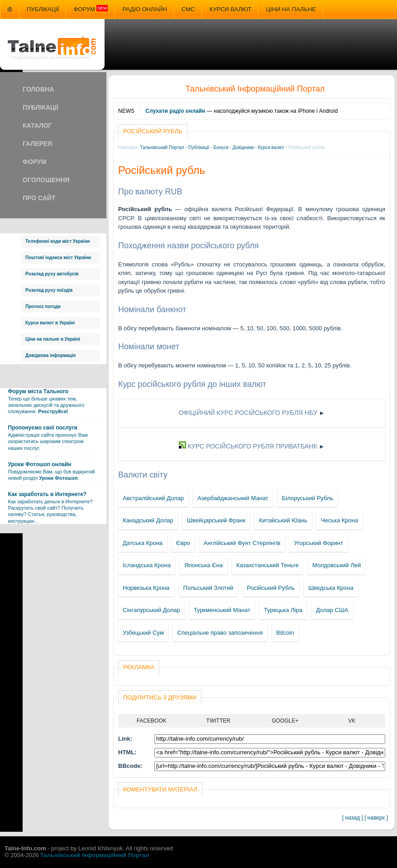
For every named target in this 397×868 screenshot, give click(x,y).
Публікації (43, 9)
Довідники (243, 147)
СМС (188, 9)
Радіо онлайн (144, 9)
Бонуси (221, 147)
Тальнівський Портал (162, 147)
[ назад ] (353, 818)
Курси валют (230, 9)
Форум (91, 9)
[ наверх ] (376, 818)
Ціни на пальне (291, 9)
